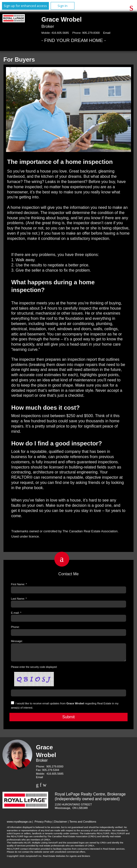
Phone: (15, 627)
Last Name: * (19, 599)
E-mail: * (16, 613)
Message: (17, 641)
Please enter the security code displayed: (34, 670)
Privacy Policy (43, 825)
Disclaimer (61, 825)
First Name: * (19, 584)
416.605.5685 (60, 33)
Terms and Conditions (83, 825)
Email (107, 33)
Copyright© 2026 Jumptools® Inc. (25, 859)
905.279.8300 (91, 33)
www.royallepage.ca (19, 825)
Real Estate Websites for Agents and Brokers (67, 859)
